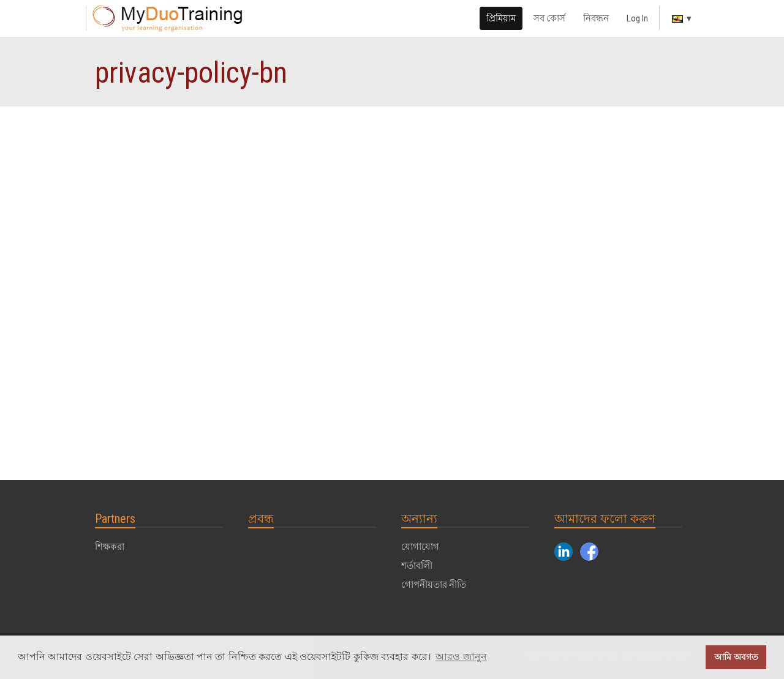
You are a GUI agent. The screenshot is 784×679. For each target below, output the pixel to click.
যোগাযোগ (420, 547)
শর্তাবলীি (417, 566)
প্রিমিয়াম (501, 18)
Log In (637, 18)
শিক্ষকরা (110, 547)
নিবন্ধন (596, 18)
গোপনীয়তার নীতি (434, 585)
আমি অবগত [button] (736, 657)
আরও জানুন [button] (461, 657)
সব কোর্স (549, 18)
